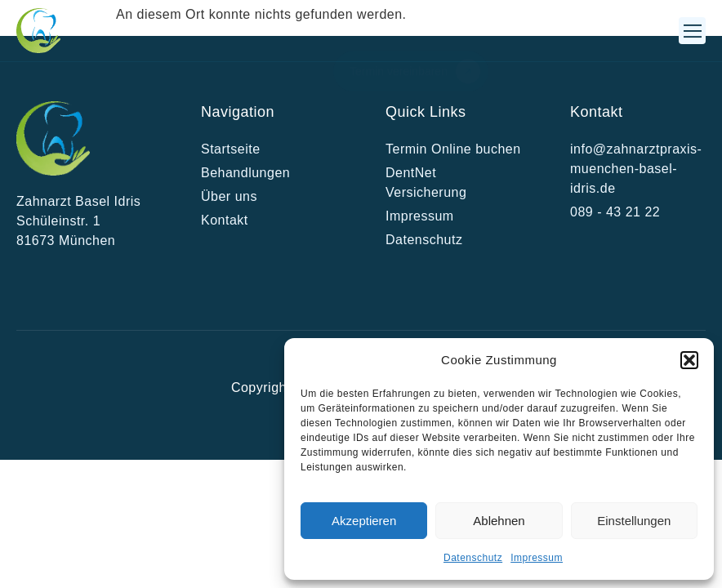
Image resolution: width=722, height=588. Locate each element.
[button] (689, 360)
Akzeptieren (364, 521)
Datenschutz (473, 558)
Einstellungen (634, 521)
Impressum (537, 558)
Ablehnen (499, 521)
